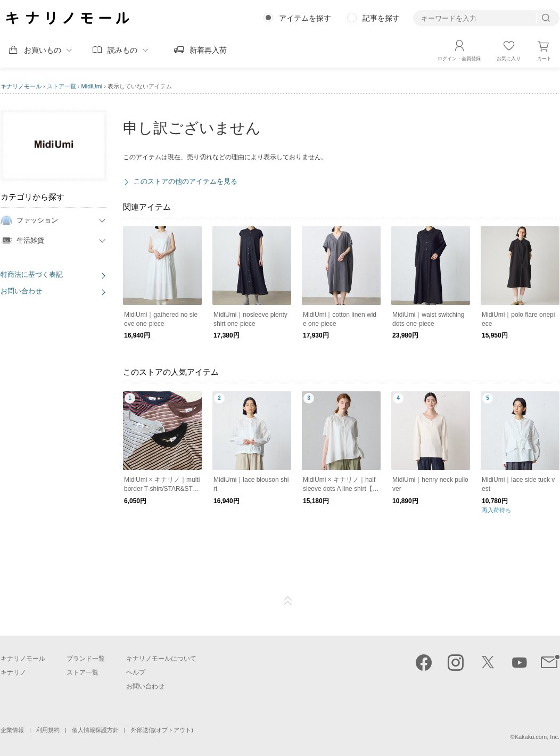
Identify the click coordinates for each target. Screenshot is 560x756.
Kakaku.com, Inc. (537, 737)
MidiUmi (92, 86)
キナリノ (13, 672)
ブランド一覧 (86, 659)
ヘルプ (136, 672)
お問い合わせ (21, 291)
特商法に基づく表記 (32, 274)
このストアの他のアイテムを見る (186, 181)
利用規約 (48, 730)
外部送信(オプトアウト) (162, 730)
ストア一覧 (61, 86)
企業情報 (12, 730)
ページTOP (288, 601)
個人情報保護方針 (95, 730)
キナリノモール (21, 86)
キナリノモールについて (161, 659)
